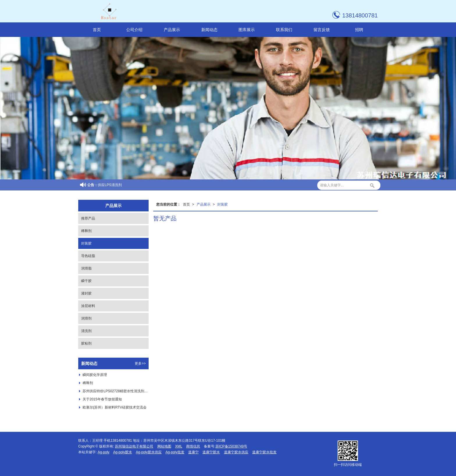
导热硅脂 (88, 256)
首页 (97, 30)
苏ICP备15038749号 (231, 446)
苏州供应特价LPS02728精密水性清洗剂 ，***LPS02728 (116, 391)
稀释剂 (86, 231)
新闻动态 (209, 30)
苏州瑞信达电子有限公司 (134, 446)
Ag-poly (104, 452)
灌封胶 (86, 293)
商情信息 (193, 446)
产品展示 (172, 30)
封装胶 (222, 204)
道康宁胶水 (211, 452)
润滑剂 (86, 318)
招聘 (359, 30)
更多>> (140, 363)
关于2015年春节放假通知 (102, 399)
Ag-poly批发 (175, 452)
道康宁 (193, 452)
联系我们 (284, 30)
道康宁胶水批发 (264, 452)
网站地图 (164, 446)
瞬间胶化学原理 (95, 375)
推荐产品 (88, 218)
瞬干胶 (86, 281)
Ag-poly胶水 (123, 452)
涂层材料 (88, 306)
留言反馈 (322, 30)
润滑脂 (86, 268)
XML (179, 446)
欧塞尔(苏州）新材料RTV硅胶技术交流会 (115, 407)
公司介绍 (134, 30)
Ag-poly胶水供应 (149, 452)
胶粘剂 (86, 343)
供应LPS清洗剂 (110, 185)
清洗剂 (86, 331)
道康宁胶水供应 (236, 452)
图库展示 (247, 30)
